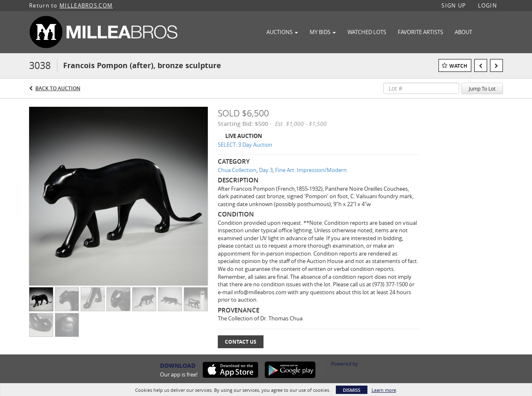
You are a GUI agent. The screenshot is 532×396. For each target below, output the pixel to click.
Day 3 (266, 170)
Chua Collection (237, 170)
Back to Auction (58, 88)
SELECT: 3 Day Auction (245, 145)
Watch (458, 66)
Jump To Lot (482, 89)
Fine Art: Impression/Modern (311, 170)
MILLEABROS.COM (86, 5)
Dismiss (352, 390)
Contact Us (241, 342)
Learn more (384, 390)
